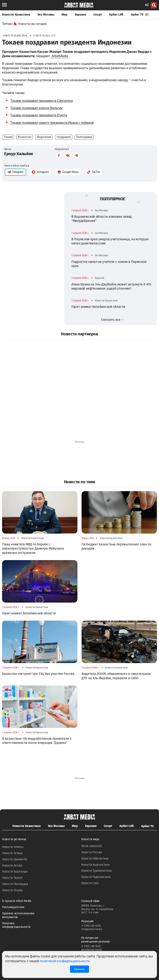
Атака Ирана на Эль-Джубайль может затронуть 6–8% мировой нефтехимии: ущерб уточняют (111, 286)
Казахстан (25, 137)
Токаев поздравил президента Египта (39, 115)
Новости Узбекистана (95, 859)
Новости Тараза (12, 878)
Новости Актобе (12, 866)
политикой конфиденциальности (65, 961)
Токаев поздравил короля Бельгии (36, 108)
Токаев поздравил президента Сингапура (42, 101)
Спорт (98, 15)
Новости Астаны (12, 853)
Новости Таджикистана (96, 877)
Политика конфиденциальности (16, 925)
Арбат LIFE (116, 15)
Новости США (90, 883)
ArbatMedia (60, 56)
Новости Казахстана (16, 15)
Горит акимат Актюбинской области (98, 307)
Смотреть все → (113, 320)
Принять (79, 969)
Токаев (8, 137)
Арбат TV (140, 15)
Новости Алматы (13, 847)
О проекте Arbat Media (17, 901)
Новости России (92, 852)
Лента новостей (91, 846)
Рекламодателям (13, 907)
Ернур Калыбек (19, 154)
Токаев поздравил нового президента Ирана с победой (52, 123)
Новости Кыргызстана (95, 865)
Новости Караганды (15, 872)
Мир (64, 15)
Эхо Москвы (46, 15)
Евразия (80, 15)
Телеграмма (84, 137)
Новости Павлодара (15, 884)
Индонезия (44, 137)
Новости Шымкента (15, 859)
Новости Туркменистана (97, 871)
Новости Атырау (13, 890)
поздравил (64, 137)
